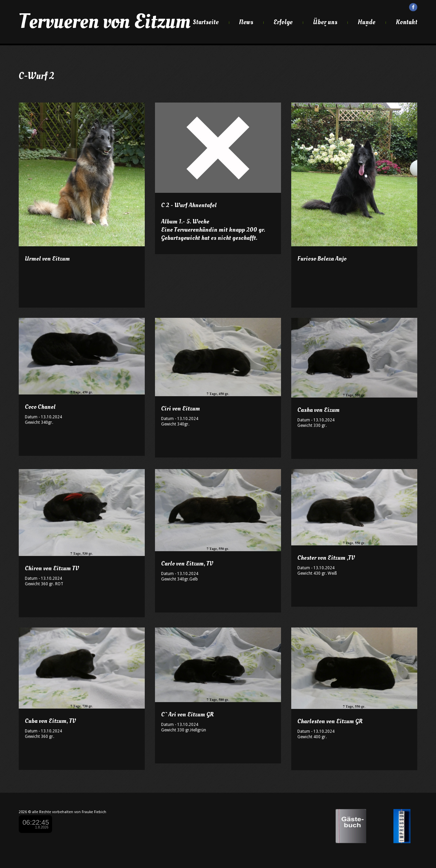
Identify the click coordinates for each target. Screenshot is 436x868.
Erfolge (283, 22)
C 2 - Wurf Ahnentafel (189, 205)
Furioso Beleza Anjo (322, 259)
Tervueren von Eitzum (105, 21)
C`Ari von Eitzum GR (188, 715)
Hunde (367, 22)
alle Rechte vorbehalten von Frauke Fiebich (69, 812)
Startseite (206, 22)
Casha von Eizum (318, 410)
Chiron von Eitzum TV (52, 568)
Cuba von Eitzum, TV (50, 721)
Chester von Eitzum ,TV (326, 558)
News (246, 22)
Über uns (325, 22)
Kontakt (407, 22)
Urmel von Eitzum (47, 259)
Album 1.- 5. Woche (185, 222)
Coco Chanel (40, 407)
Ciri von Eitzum (181, 409)
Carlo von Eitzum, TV (187, 564)
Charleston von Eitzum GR (330, 721)
